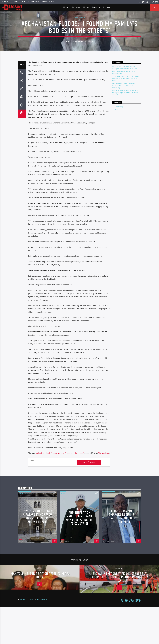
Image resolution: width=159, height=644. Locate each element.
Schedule (6, 2)
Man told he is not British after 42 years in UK (40, 613)
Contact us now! (48, 2)
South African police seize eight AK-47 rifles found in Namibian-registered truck (126, 116)
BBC (21, 577)
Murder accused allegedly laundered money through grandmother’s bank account (125, 130)
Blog (31, 637)
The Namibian (104, 490)
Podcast (97, 7)
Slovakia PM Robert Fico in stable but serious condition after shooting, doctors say (119, 615)
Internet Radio (42, 637)
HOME (67, 7)
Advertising (119, 144)
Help (116, 147)
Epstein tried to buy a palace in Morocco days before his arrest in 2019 (38, 554)
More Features (34, 2)
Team (23, 2)
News (63, 531)
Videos (15, 2)
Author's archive (89, 499)
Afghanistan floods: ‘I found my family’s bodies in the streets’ (60, 490)
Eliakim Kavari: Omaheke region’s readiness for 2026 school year (122, 554)
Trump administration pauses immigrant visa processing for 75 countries (79, 554)
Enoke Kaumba (108, 577)
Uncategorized (79, 36)
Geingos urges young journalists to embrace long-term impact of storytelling (125, 123)
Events (107, 7)
